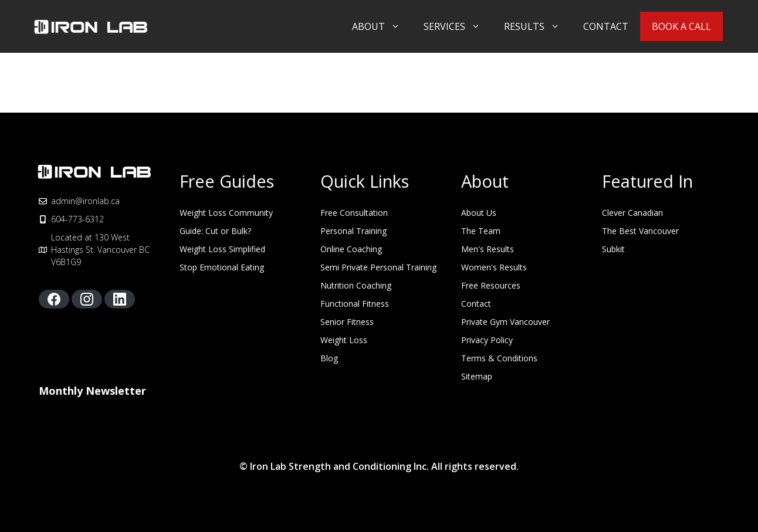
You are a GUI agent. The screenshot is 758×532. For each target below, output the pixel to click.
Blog (329, 358)
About (382, 26)
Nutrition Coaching (356, 285)
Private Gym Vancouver (505, 322)
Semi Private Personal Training (378, 267)
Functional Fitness (355, 304)
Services (458, 26)
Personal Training (353, 231)
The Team (481, 231)
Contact (606, 26)
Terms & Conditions (499, 358)
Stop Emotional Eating (222, 267)
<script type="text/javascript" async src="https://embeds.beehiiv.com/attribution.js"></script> (127, 423)
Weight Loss (344, 340)
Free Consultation (354, 213)
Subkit (613, 249)
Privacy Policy (487, 340)
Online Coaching (351, 249)
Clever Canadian (632, 213)
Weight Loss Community (226, 213)
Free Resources (491, 285)
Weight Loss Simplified (222, 249)
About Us (479, 213)
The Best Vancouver (640, 231)
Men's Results (488, 249)
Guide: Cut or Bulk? (215, 231)
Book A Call (681, 26)
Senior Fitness (347, 322)
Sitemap (477, 376)
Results (538, 26)
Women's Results (494, 267)
